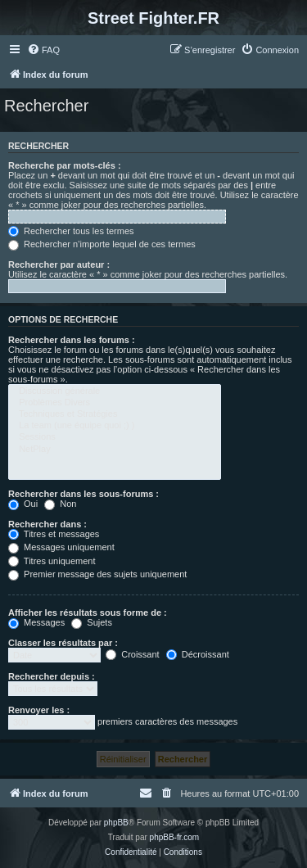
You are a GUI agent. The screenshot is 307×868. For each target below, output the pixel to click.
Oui (23, 504)
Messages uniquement (61, 547)
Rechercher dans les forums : (72, 340)
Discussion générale (115, 391)
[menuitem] (43, 50)
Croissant (133, 654)
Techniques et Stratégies (115, 414)
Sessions (115, 437)
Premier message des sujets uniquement (97, 574)
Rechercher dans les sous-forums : (84, 494)
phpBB (116, 823)
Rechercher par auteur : (59, 264)
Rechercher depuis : (52, 676)
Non (60, 504)
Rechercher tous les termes (71, 231)
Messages (36, 622)
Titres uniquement (52, 561)
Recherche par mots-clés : (65, 165)
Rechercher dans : (47, 524)
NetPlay (115, 450)
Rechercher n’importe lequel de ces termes (102, 244)
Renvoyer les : (39, 710)
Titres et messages (54, 534)
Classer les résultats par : (63, 643)
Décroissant (198, 654)
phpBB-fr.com (175, 837)
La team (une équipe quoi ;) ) (115, 426)
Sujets (92, 622)
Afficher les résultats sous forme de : (88, 613)
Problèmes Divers (115, 403)
